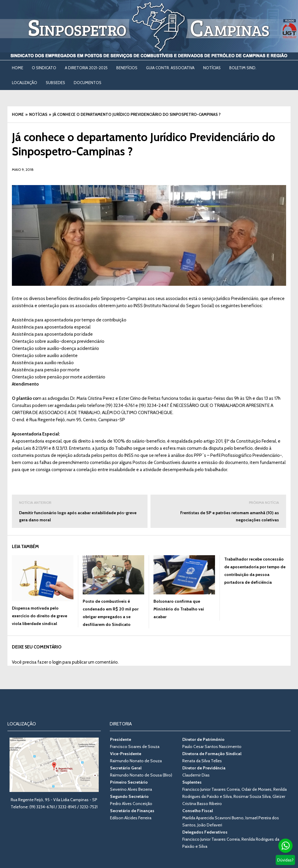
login (57, 662)
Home (18, 68)
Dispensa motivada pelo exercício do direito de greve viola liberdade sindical (40, 616)
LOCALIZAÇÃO (25, 83)
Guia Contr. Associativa (170, 68)
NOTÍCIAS (212, 68)
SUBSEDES (55, 83)
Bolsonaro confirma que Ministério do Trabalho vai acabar (179, 609)
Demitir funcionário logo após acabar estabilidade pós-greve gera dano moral (80, 511)
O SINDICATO (44, 68)
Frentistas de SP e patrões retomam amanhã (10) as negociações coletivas (218, 511)
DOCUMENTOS (88, 83)
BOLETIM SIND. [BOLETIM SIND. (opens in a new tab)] (243, 68)
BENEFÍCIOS (127, 68)
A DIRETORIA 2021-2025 (86, 68)
